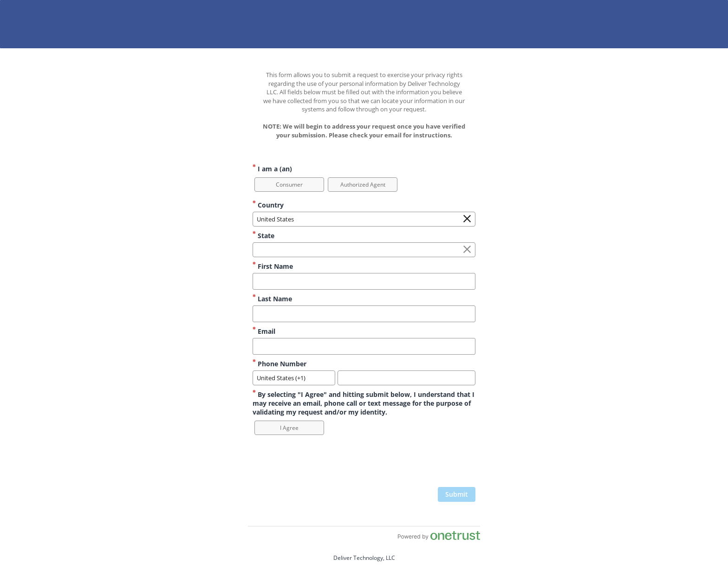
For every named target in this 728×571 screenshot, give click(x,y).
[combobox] (364, 219)
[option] (289, 185)
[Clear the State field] (467, 250)
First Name (273, 266)
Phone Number (279, 364)
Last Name (272, 299)
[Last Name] (364, 314)
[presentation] (405, 464)
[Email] (364, 346)
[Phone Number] (406, 378)
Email (264, 331)
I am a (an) (272, 169)
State (263, 236)
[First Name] (364, 281)
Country (268, 205)
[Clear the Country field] (467, 219)
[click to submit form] (457, 494)
